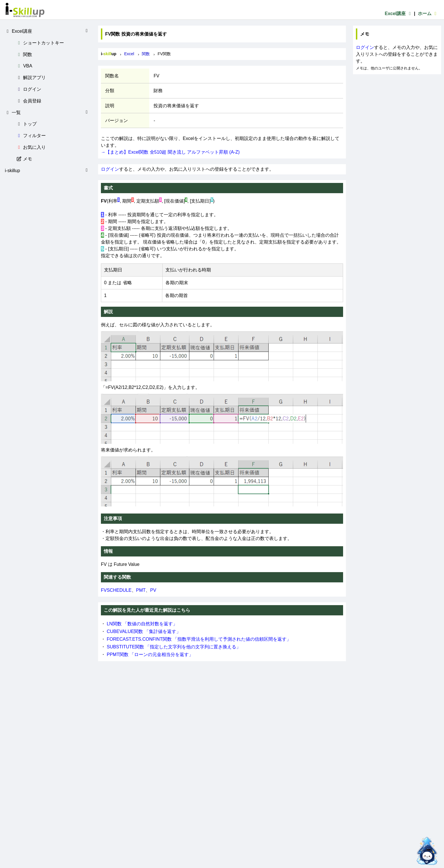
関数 (24, 54)
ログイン (29, 89)
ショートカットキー (40, 43)
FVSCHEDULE (116, 590)
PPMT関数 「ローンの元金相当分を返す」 (150, 654)
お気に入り (31, 147)
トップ (26, 124)
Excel (129, 54)
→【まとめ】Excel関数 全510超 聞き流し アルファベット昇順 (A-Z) (170, 152)
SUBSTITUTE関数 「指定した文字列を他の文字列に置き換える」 (174, 647)
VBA (24, 66)
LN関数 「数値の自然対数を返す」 (142, 624)
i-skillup (47, 170)
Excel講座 (399, 14)
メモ (24, 159)
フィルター (31, 136)
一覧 (47, 112)
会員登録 (29, 101)
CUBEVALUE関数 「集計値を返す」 (144, 631)
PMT (141, 590)
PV (153, 590)
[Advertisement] (397, 110)
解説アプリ (31, 78)
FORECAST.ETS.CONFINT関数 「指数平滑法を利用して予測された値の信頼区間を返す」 (199, 639)
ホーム (428, 14)
